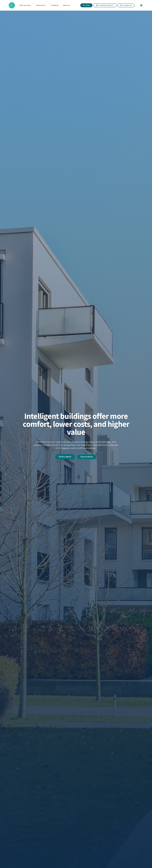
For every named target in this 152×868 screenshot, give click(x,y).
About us (66, 5)
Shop (86, 5)
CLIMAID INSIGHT (105, 5)
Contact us (126, 5)
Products (55, 5)
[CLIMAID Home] (12, 5)
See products (87, 457)
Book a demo (65, 457)
